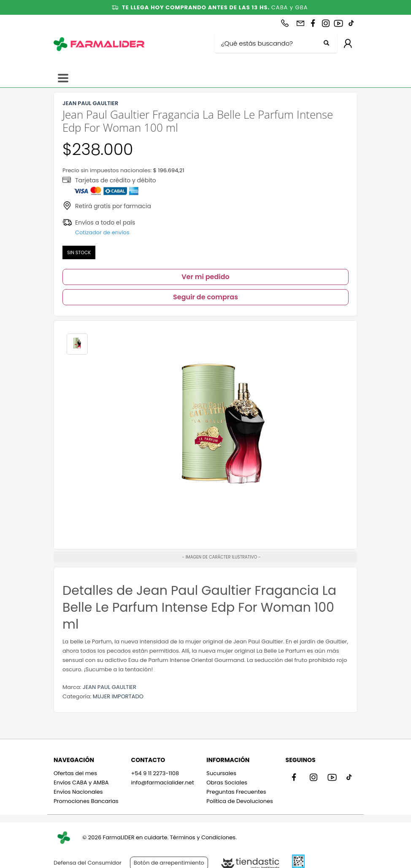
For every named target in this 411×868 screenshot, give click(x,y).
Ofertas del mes (75, 773)
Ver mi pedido (205, 277)
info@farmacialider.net (162, 783)
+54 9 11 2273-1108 (155, 773)
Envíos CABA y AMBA (81, 783)
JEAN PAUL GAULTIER (110, 687)
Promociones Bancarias (86, 801)
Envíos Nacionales (78, 792)
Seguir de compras (205, 297)
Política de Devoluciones (240, 801)
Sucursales (221, 773)
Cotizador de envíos (102, 232)
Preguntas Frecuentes (236, 792)
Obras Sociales (227, 783)
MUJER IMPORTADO (118, 696)
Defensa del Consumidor (88, 863)
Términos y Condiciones (203, 837)
